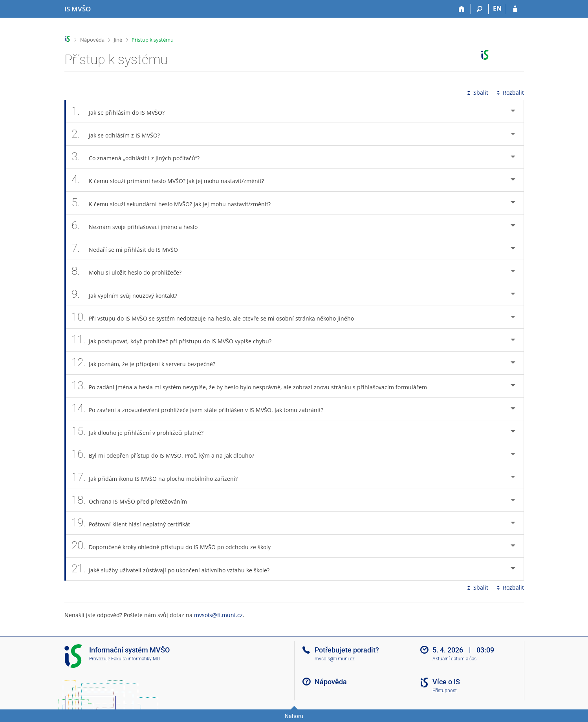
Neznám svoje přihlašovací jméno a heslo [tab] (139, 226)
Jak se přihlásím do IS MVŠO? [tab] (123, 111)
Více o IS (446, 682)
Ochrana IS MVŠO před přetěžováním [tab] (134, 500)
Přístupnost (445, 691)
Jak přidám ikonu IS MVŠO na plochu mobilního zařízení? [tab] (159, 477)
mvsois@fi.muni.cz (218, 615)
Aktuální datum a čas (454, 659)
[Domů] (462, 9)
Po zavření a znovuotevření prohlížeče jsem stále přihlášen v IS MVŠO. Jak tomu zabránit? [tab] (202, 409)
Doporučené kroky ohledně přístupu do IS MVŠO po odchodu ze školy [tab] (176, 546)
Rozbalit (509, 93)
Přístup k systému (153, 40)
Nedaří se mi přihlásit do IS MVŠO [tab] (129, 248)
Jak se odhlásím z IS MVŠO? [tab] (120, 134)
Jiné (118, 40)
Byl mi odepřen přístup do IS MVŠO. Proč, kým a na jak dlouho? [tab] (167, 454)
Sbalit (477, 93)
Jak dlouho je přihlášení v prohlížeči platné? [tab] (142, 432)
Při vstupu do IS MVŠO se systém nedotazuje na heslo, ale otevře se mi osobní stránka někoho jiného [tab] (217, 317)
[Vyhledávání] (480, 9)
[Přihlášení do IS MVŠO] (515, 9)
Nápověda (92, 40)
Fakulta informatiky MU (136, 659)
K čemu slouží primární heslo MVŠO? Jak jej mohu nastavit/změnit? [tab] (172, 180)
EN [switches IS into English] (497, 8)
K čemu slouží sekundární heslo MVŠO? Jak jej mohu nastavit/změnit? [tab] (176, 203)
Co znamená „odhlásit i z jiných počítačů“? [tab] (140, 157)
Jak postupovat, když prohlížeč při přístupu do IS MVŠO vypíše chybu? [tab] (176, 340)
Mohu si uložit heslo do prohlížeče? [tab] (131, 271)
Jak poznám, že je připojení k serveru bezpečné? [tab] (148, 363)
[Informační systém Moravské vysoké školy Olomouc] (78, 9)
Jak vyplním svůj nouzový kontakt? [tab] (129, 294)
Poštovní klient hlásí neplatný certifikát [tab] (135, 523)
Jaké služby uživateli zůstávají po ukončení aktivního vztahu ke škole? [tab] (175, 569)
